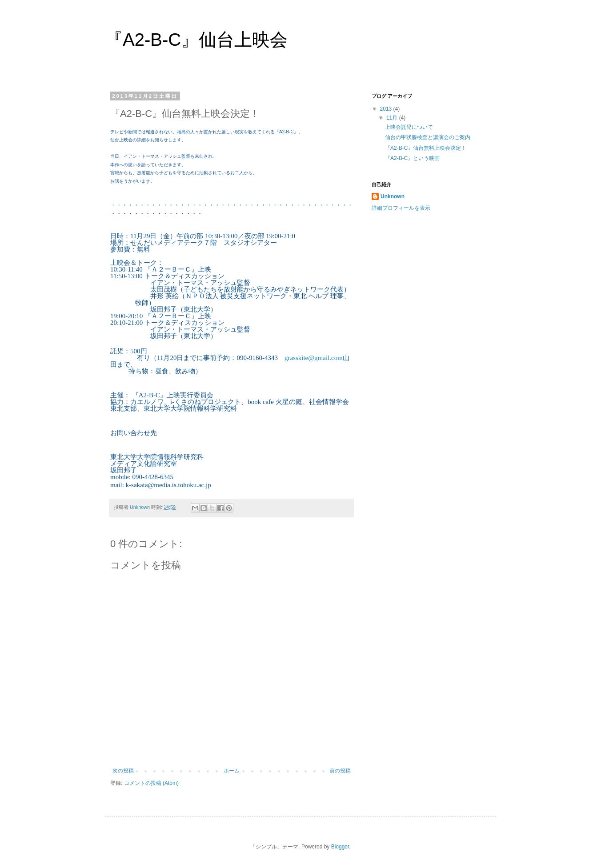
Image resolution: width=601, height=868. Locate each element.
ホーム (232, 771)
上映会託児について (409, 127)
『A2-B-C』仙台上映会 (196, 40)
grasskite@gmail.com (314, 358)
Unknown (393, 196)
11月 (393, 118)
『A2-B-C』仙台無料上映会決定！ (426, 148)
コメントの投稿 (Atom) (151, 783)
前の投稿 (340, 771)
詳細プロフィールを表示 (401, 208)
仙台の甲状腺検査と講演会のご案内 (428, 137)
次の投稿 (123, 771)
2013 (387, 109)
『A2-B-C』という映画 (412, 158)
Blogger (340, 847)
